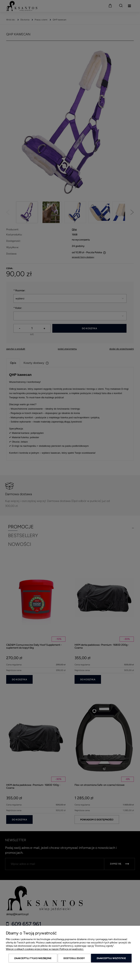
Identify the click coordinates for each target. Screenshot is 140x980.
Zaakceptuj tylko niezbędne (33, 958)
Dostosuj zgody (74, 958)
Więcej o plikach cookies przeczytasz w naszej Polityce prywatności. (45, 949)
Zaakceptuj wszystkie (111, 958)
